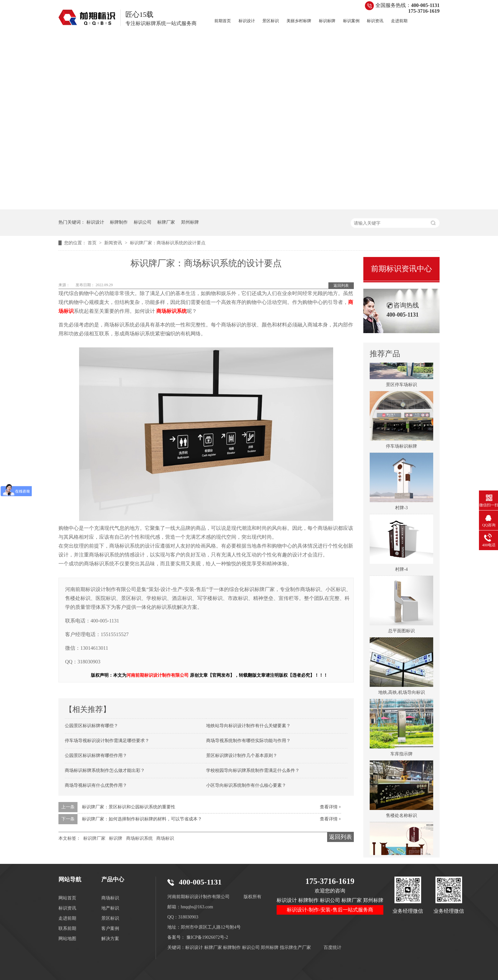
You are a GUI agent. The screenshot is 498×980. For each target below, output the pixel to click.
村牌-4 (401, 571)
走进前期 (399, 21)
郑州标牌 (190, 222)
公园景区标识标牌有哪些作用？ (96, 756)
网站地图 (67, 939)
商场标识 (165, 838)
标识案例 (351, 21)
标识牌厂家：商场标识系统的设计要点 (168, 243)
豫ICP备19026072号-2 (207, 937)
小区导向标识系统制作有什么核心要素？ (246, 785)
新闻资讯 (114, 243)
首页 (93, 243)
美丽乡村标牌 (299, 21)
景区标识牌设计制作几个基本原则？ (242, 756)
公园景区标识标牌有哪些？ (91, 726)
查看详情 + (330, 807)
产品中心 (113, 879)
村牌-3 (401, 509)
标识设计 (247, 21)
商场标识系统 (139, 838)
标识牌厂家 (94, 838)
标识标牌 (327, 21)
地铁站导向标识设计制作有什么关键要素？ (248, 726)
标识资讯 (375, 21)
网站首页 (67, 898)
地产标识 (110, 908)
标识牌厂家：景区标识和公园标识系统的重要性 (129, 807)
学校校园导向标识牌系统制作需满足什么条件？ (253, 770)
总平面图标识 (401, 632)
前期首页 (223, 21)
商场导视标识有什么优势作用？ (96, 785)
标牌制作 (119, 222)
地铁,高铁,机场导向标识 (402, 694)
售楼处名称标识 (401, 817)
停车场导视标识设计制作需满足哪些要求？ (107, 741)
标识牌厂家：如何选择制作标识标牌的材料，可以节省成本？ (142, 819)
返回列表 (341, 286)
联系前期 (67, 928)
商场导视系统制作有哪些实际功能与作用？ (248, 741)
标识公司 (143, 222)
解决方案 (110, 939)
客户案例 (110, 928)
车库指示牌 (401, 755)
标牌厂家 (166, 222)
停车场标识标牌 (401, 447)
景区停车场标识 (401, 386)
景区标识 (271, 21)
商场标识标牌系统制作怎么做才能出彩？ (105, 770)
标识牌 (116, 838)
